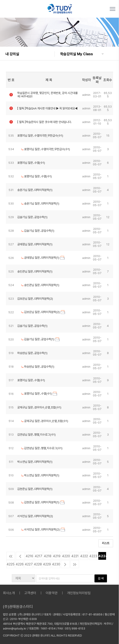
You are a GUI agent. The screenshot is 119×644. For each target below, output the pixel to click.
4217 (38, 556)
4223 (93, 556)
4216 (29, 556)
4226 (20, 564)
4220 (66, 556)
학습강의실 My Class (77, 54)
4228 (38, 564)
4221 (75, 556)
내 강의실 (12, 54)
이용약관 (52, 593)
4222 (84, 556)
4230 (56, 564)
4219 (57, 556)
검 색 (101, 578)
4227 (29, 564)
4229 (47, 564)
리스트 (106, 543)
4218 (48, 556)
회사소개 (9, 593)
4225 (11, 564)
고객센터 (30, 593)
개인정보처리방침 (79, 593)
